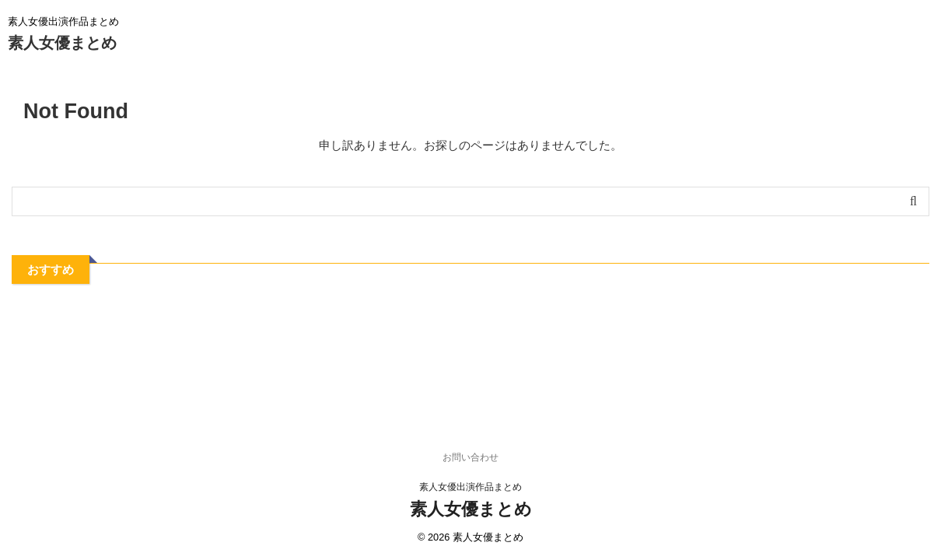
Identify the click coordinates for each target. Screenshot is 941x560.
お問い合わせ (471, 457)
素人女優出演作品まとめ (471, 487)
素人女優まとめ (62, 43)
